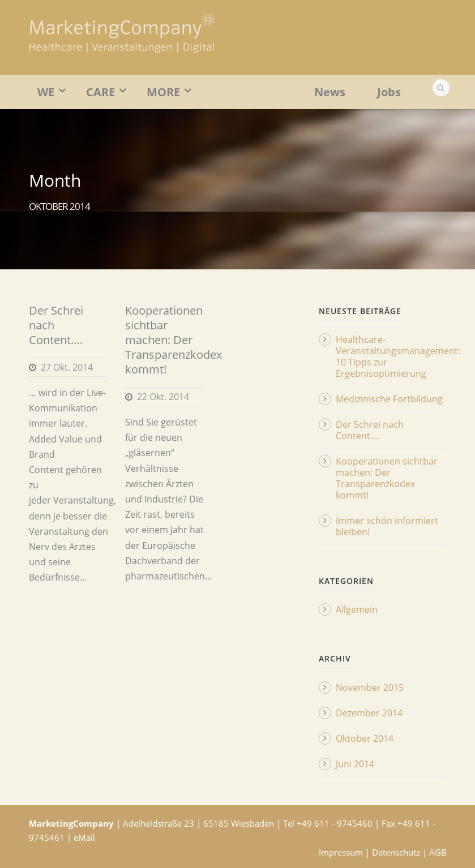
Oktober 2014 (365, 738)
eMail (84, 837)
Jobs (389, 92)
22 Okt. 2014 (163, 397)
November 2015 (370, 687)
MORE (163, 92)
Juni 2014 (355, 764)
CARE (100, 92)
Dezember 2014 (369, 713)
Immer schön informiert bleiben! (387, 526)
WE (46, 92)
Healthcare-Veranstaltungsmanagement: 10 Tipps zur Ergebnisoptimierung (398, 356)
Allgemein (357, 609)
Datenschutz (396, 852)
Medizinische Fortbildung (389, 399)
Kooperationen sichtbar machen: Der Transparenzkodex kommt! (174, 340)
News (330, 92)
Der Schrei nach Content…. (370, 430)
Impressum (341, 852)
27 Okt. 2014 (67, 367)
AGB (438, 852)
